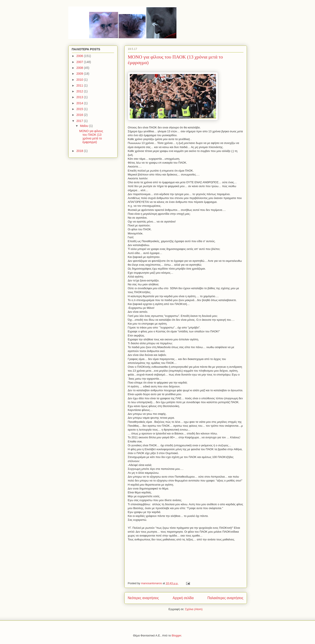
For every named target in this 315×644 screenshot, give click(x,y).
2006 (80, 56)
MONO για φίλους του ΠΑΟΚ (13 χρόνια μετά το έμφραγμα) (91, 136)
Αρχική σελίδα (183, 598)
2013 (80, 97)
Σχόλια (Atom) (194, 609)
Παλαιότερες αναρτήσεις (225, 598)
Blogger (176, 635)
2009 (80, 74)
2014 (80, 103)
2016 (80, 115)
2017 (80, 121)
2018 (80, 151)
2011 (80, 85)
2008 (80, 68)
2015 (80, 109)
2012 (80, 91)
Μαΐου (85, 126)
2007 (80, 62)
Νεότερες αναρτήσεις (143, 598)
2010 (80, 80)
